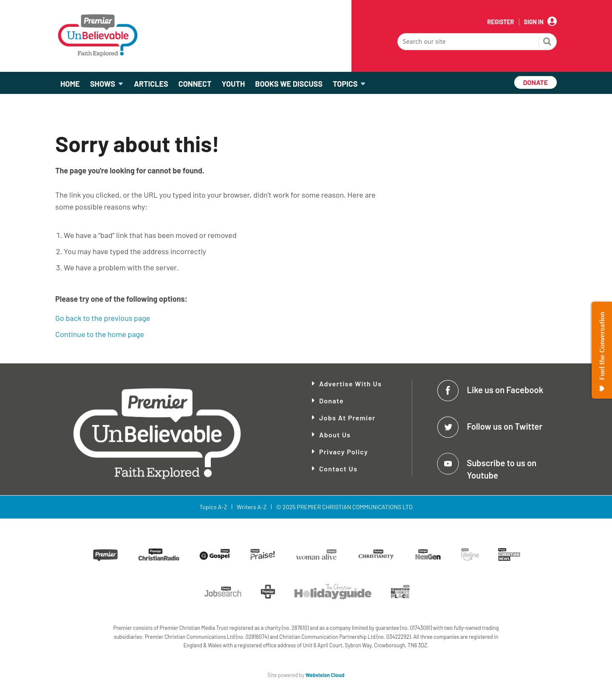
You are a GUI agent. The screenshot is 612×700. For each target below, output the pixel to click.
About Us (335, 435)
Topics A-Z (213, 507)
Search (547, 43)
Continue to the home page (100, 334)
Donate (331, 401)
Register (500, 22)
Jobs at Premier (347, 418)
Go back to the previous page (103, 318)
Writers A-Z (252, 507)
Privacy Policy (344, 452)
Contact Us (338, 469)
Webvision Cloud (325, 675)
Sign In (534, 22)
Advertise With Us (350, 384)
